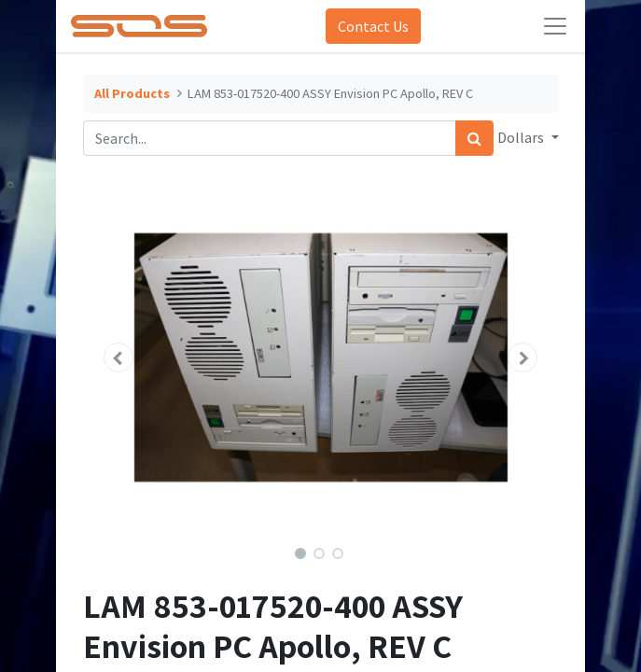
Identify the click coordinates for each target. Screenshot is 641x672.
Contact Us (373, 26)
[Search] (474, 138)
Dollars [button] (522, 137)
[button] (119, 357)
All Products (132, 93)
